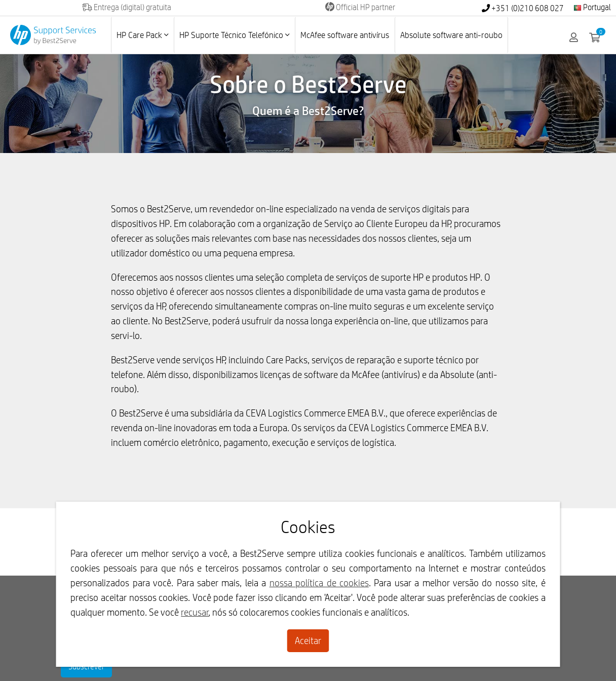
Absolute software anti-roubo (451, 35)
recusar (195, 612)
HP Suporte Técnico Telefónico (234, 35)
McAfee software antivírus (345, 35)
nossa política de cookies (319, 583)
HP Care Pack (142, 35)
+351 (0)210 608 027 (523, 8)
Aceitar (308, 640)
